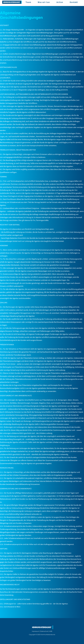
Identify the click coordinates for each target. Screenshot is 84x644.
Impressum (36, 631)
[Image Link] (12, 2)
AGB (51, 631)
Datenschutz (44, 631)
